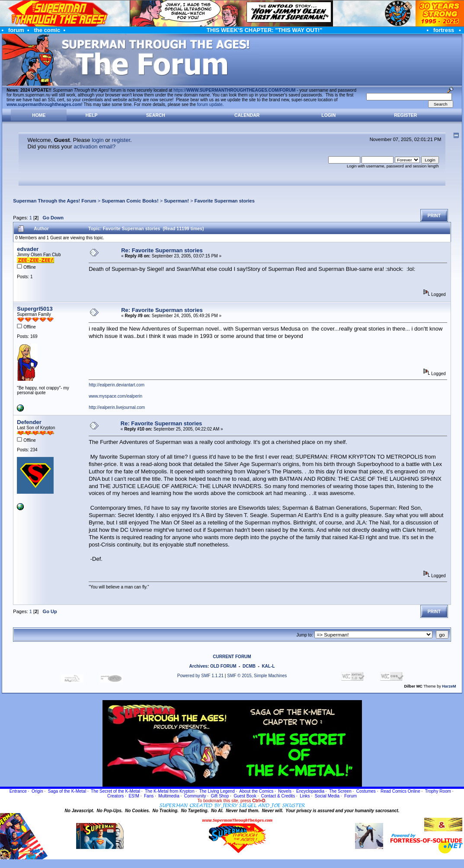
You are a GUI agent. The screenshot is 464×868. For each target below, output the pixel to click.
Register (405, 115)
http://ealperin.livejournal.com (117, 407)
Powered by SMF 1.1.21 (200, 676)
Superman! (176, 201)
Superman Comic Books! (130, 201)
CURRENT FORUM (232, 657)
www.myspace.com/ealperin (115, 396)
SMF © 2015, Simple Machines (257, 676)
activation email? (94, 146)
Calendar (247, 115)
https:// (234, 90)
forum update (210, 104)
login (98, 140)
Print (434, 216)
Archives (198, 666)
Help (92, 115)
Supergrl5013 (35, 309)
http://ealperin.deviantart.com (117, 385)
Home (39, 115)
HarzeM (449, 686)
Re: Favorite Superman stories (162, 250)
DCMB (249, 666)
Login (328, 115)
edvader (28, 249)
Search (156, 115)
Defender (29, 422)
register (121, 140)
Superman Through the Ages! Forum (54, 201)
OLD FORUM (223, 666)
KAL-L (268, 666)
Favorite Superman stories (225, 201)
